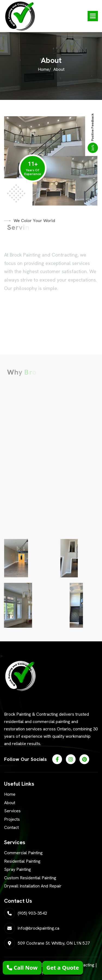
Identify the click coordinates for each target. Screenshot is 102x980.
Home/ (44, 69)
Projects (12, 819)
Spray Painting (18, 869)
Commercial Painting (23, 853)
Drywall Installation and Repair (33, 886)
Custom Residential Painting (30, 878)
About (10, 803)
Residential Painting (22, 861)
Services (12, 811)
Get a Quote (63, 968)
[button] (93, 16)
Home (10, 794)
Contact (11, 827)
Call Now (22, 968)
